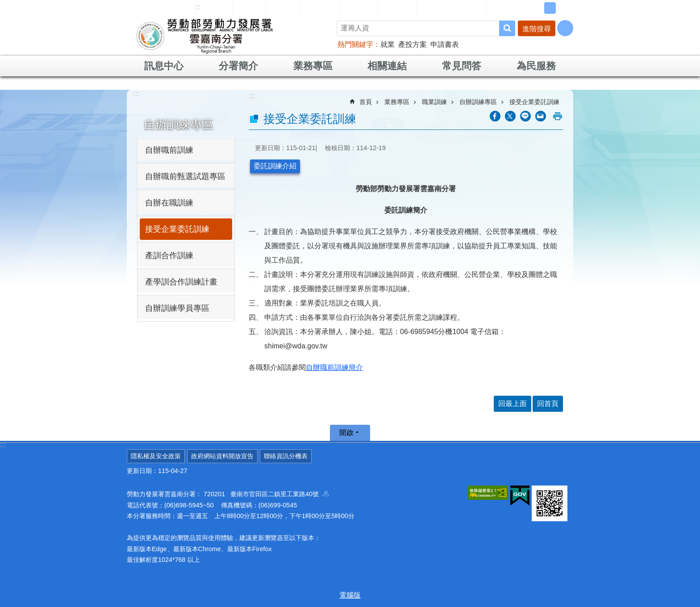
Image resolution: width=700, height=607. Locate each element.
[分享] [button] (565, 28)
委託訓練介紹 (275, 166)
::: (197, 7)
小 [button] (536, 8)
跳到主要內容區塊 (5, 5)
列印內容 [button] (558, 116)
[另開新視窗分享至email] (541, 116)
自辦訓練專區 (179, 124)
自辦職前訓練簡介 (334, 367)
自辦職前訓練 (169, 150)
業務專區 (313, 66)
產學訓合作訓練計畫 (181, 282)
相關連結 (387, 66)
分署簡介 (238, 66)
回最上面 (512, 404)
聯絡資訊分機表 (286, 456)
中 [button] (550, 8)
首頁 (366, 102)
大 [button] (564, 8)
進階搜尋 (537, 29)
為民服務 (536, 66)
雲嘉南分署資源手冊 (452, 8)
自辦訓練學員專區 (177, 308)
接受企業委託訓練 (177, 229)
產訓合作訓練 (169, 255)
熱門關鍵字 (355, 44)
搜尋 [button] (507, 28)
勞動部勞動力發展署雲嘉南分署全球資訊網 (204, 36)
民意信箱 (320, 8)
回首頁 (249, 8)
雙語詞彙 (397, 8)
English (283, 8)
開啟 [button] (346, 433)
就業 (387, 44)
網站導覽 (213, 8)
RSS (500, 8)
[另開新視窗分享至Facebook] (495, 116)
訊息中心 (164, 66)
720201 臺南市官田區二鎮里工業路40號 (266, 494)
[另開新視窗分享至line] (525, 116)
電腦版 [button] (350, 595)
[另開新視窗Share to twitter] (510, 116)
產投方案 (412, 44)
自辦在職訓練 (169, 203)
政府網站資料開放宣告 (222, 456)
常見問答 (358, 8)
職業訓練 (434, 102)
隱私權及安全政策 (156, 456)
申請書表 (445, 44)
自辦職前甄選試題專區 (185, 176)
